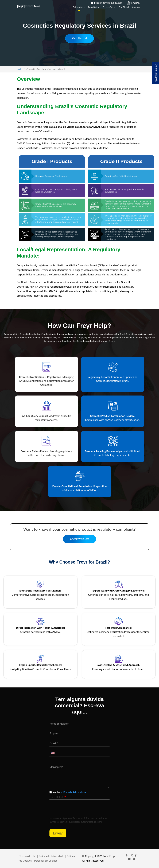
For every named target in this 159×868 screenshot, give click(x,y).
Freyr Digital (94, 7)
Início (20, 69)
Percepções (109, 7)
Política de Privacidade (51, 856)
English (135, 3)
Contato (136, 7)
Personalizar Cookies (46, 861)
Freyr (112, 856)
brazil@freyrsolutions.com (108, 3)
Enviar (58, 833)
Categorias (79, 7)
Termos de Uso (28, 856)
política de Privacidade (73, 792)
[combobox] (54, 753)
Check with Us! (79, 539)
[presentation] (76, 810)
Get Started (80, 38)
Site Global (124, 7)
